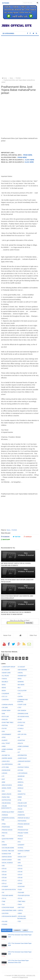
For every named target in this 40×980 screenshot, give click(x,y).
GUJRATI (5, 740)
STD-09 (20, 878)
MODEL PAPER (7, 788)
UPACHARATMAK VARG (9, 910)
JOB (19, 764)
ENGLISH (5, 720)
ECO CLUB (5, 717)
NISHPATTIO (22, 794)
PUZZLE (20, 836)
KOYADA (21, 770)
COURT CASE (22, 705)
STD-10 (4, 881)
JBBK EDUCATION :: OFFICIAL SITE (25, 975)
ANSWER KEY (22, 676)
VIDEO (20, 913)
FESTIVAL (5, 725)
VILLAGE (5, 921)
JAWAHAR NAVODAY (24, 761)
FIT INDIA (21, 725)
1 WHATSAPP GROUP (9, 667)
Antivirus (4, 679)
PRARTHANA (6, 827)
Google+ (28, 537)
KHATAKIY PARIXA (23, 767)
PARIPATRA (21, 815)
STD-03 (20, 869)
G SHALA (21, 729)
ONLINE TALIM (22, 806)
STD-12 (4, 884)
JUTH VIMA (5, 767)
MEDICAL (21, 782)
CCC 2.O (5, 697)
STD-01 (20, 866)
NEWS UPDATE (7, 794)
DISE (4, 714)
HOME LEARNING (23, 746)
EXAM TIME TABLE (8, 722)
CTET (20, 708)
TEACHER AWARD (8, 896)
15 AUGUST (21, 667)
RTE (3, 842)
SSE (3, 866)
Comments (17, 930)
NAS (3, 791)
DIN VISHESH (22, 711)
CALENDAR (5, 694)
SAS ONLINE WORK (8, 848)
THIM (4, 901)
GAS (3, 731)
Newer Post (7, 635)
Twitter (17, 537)
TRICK (20, 905)
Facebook (5, 537)
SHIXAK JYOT (22, 857)
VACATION (5, 913)
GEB (19, 731)
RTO (19, 842)
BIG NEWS (21, 685)
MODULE (21, 788)
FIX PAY (4, 729)
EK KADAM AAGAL (24, 717)
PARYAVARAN (22, 821)
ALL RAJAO (5, 676)
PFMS (4, 824)
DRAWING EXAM (23, 714)
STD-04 (4, 872)
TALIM (20, 890)
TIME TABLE (22, 901)
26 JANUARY (6, 670)
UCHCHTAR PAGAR (8, 907)
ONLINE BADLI (6, 803)
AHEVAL (20, 673)
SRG (19, 863)
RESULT (20, 839)
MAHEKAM (21, 776)
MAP (3, 779)
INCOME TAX (6, 755)
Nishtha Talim (6, 797)
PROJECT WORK (23, 833)
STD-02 (4, 869)
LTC (3, 776)
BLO (19, 688)
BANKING (21, 682)
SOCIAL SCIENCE (7, 863)
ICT (19, 752)
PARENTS (21, 812)
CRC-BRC (5, 708)
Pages (6, 3)
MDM (4, 782)
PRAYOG (5, 833)
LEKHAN (5, 773)
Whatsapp (5, 540)
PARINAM (5, 815)
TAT (3, 893)
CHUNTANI (5, 700)
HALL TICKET (6, 743)
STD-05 (20, 872)
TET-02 (20, 899)
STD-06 (4, 875)
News (8, 530)
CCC (19, 694)
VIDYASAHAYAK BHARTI (9, 916)
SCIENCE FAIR (6, 854)
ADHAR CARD (6, 673)
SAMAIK (4, 845)
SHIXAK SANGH (7, 860)
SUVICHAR (21, 887)
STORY (20, 884)
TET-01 (4, 899)
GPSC (4, 737)
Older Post (33, 635)
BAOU (4, 685)
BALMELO (5, 682)
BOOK (4, 691)
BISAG (4, 688)
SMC (19, 860)
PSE (3, 836)
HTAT (20, 749)
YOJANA (14, 530)
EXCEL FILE (22, 722)
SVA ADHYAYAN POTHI (9, 890)
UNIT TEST (21, 907)
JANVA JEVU (6, 761)
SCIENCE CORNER (24, 851)
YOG (19, 921)
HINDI (4, 746)
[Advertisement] (20, 57)
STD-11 (20, 881)
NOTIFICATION (7, 800)
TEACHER (21, 893)
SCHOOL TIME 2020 (8, 851)
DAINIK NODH (6, 711)
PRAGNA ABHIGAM (24, 824)
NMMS (20, 797)
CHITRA (20, 697)
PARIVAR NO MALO (24, 818)
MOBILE (20, 785)
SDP (19, 854)
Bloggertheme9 (24, 977)
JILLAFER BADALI (7, 764)
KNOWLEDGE (6, 770)
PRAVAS (20, 827)
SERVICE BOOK (7, 857)
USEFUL (20, 910)
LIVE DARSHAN (23, 773)
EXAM (20, 720)
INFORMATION (22, 755)
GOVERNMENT (7, 734)
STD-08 (4, 878)
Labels (25, 930)
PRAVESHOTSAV (23, 830)
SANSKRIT (21, 845)
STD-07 (20, 875)
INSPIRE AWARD (7, 758)
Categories (8, 33)
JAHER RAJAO (22, 758)
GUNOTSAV (21, 740)
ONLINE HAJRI (22, 803)
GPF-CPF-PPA (22, 734)
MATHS (20, 779)
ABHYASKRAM (22, 670)
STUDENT (5, 887)
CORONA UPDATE (8, 705)
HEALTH (20, 743)
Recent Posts (7, 930)
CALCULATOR (22, 691)
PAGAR (20, 809)
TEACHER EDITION (24, 896)
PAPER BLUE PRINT (8, 812)
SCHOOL (21, 848)
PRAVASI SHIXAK (7, 830)
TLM (3, 905)
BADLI (20, 679)
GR (19, 737)
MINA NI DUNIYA (7, 785)
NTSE (20, 800)
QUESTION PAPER (8, 839)
